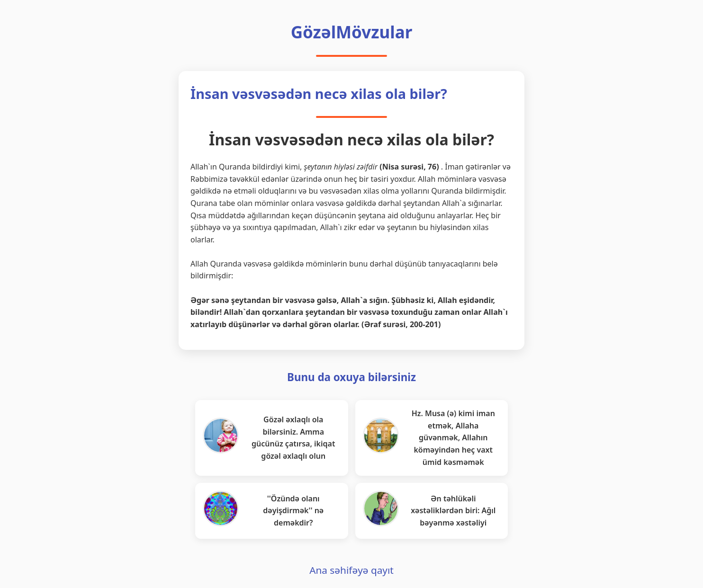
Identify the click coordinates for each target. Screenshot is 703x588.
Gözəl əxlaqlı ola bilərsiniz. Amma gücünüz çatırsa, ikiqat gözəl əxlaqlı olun (293, 438)
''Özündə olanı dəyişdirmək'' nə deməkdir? (293, 511)
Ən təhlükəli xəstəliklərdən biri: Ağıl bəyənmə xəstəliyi (453, 511)
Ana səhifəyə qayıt (351, 570)
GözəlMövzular (352, 32)
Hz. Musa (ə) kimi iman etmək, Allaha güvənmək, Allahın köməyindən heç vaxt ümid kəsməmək (453, 437)
